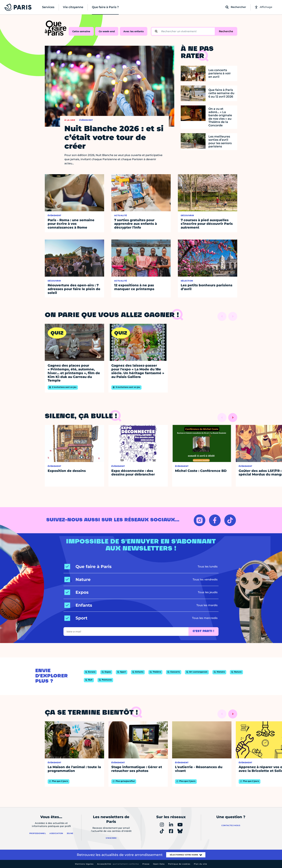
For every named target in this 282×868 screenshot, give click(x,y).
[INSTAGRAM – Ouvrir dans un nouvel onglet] (200, 520)
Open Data (159, 864)
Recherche (226, 31)
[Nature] (78, 580)
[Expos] (76, 592)
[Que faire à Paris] (88, 567)
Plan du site (200, 864)
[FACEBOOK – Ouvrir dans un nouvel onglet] (215, 520)
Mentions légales (84, 864)
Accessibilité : (118, 864)
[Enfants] (78, 605)
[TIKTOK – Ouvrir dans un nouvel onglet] (230, 520)
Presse (146, 864)
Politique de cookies (179, 864)
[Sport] (76, 618)
